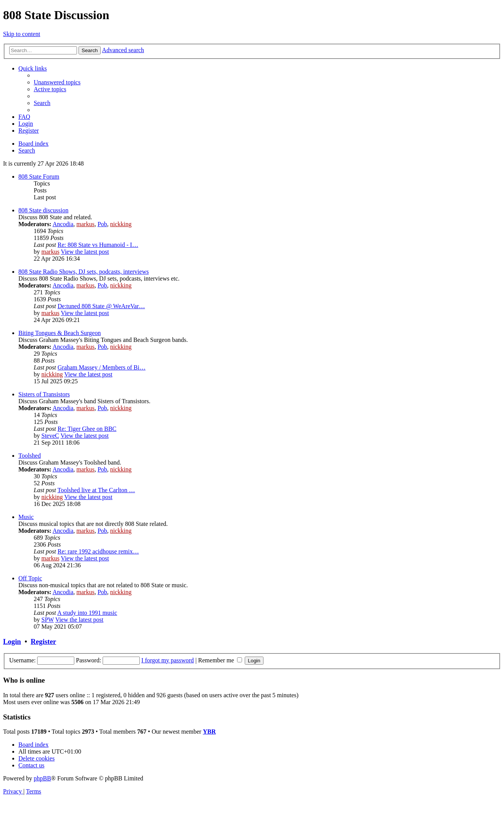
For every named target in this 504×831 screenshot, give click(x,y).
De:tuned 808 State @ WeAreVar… (101, 306)
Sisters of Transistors (44, 394)
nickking (121, 224)
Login (12, 641)
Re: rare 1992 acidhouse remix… (98, 551)
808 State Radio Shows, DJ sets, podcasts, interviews (83, 272)
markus (86, 224)
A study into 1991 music (87, 613)
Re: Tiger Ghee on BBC (87, 429)
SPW (48, 620)
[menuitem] (57, 82)
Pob (102, 224)
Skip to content (22, 34)
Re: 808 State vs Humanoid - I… (98, 245)
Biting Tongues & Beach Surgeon (60, 333)
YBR (209, 732)
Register (43, 641)
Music (26, 517)
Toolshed (29, 456)
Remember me (220, 660)
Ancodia (63, 224)
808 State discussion (43, 210)
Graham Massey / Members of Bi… (101, 367)
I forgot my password (168, 660)
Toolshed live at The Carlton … (96, 490)
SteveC (50, 436)
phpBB (42, 778)
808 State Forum (39, 177)
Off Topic (30, 578)
